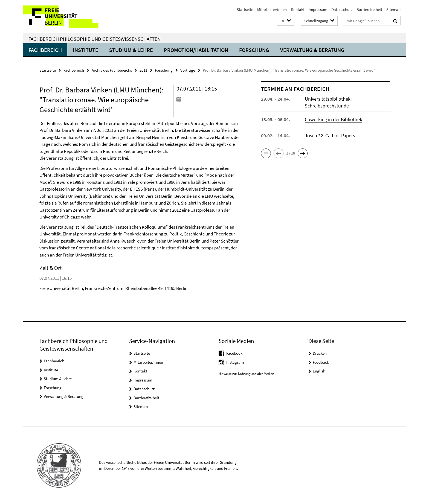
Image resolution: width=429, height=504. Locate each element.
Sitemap (393, 9)
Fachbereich (45, 50)
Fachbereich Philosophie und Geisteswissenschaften (95, 39)
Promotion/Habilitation (196, 50)
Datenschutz (342, 9)
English (319, 371)
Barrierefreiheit (369, 9)
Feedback (321, 362)
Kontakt (298, 9)
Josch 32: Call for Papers (330, 136)
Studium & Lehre (131, 50)
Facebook (234, 353)
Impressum (318, 9)
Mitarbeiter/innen (272, 9)
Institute (85, 50)
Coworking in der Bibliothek (334, 119)
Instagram (235, 362)
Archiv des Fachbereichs (112, 70)
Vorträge (188, 70)
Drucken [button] (320, 353)
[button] (286, 21)
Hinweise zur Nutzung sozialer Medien (246, 374)
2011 (143, 70)
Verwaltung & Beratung (312, 50)
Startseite (245, 9)
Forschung (254, 50)
